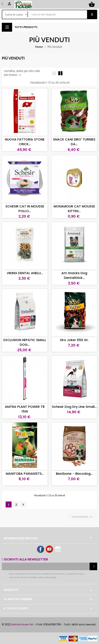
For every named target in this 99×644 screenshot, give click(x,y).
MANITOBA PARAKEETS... (25, 474)
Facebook (41, 549)
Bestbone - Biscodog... (74, 474)
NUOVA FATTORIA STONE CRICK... (25, 142)
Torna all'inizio (82, 517)
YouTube (50, 549)
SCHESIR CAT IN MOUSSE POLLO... (25, 209)
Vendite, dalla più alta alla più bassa (22, 73)
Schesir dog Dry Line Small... (74, 407)
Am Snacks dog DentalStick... (74, 275)
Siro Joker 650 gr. (74, 340)
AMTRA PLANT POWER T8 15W (25, 409)
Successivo (23, 505)
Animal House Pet (22, 624)
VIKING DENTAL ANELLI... (25, 273)
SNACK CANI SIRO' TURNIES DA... (74, 142)
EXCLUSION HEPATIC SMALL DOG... (25, 342)
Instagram (58, 549)
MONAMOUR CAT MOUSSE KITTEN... (74, 209)
